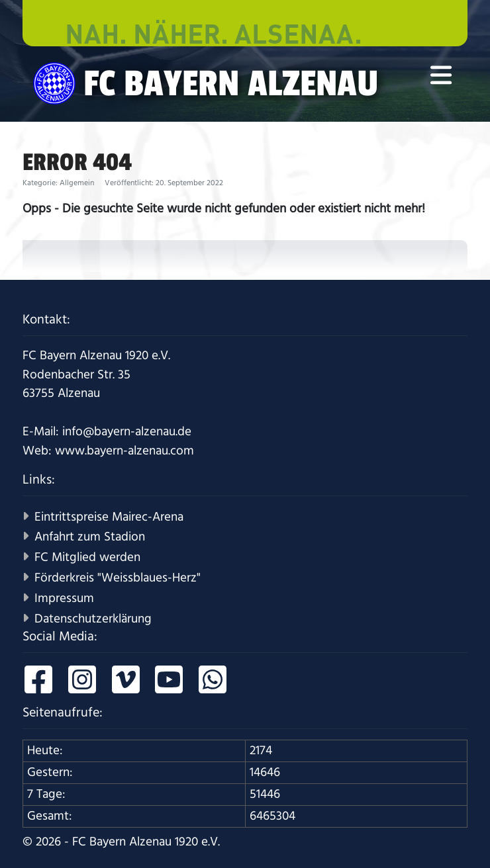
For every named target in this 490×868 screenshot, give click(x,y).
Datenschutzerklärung (93, 619)
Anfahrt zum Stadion (90, 537)
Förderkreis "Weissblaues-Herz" (118, 578)
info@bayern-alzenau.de (127, 432)
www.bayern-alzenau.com (124, 451)
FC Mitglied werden (87, 557)
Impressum (64, 598)
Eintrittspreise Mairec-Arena (109, 517)
